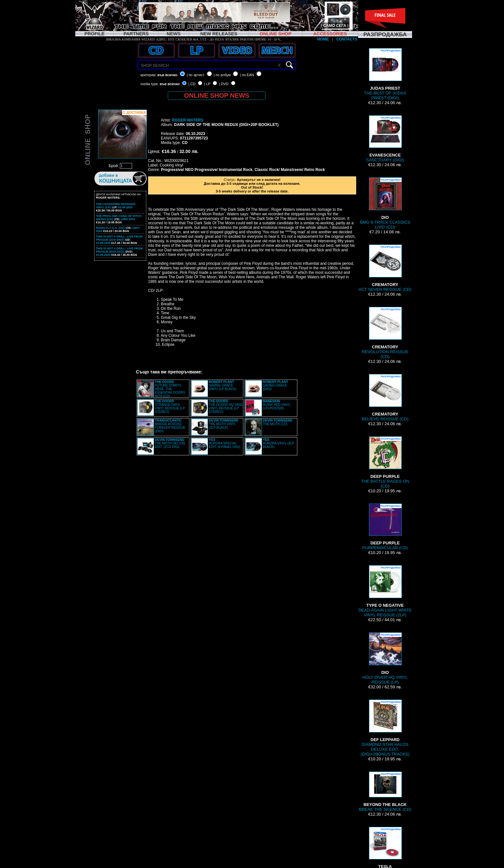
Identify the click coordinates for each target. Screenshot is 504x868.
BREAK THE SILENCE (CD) (385, 792)
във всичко (167, 75)
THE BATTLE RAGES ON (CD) (385, 462)
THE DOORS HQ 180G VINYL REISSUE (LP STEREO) (226, 407)
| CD (192, 84)
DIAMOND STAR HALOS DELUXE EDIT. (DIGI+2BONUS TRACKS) (385, 728)
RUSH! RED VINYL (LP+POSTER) (277, 405)
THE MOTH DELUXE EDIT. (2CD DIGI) (170, 443)
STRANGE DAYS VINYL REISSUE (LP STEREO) (170, 407)
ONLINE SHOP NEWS (217, 95)
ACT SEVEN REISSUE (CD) (385, 268)
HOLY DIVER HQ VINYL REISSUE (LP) (385, 658)
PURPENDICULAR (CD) (385, 527)
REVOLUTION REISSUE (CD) (385, 333)
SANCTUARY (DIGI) (385, 139)
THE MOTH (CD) (278, 422)
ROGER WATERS (188, 120)
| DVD (224, 84)
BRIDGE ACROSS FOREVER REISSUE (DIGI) (170, 426)
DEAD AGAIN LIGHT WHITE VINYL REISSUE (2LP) (385, 591)
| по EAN (247, 75)
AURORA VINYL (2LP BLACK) (279, 443)
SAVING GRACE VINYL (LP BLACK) (223, 385)
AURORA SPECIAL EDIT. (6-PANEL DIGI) (225, 443)
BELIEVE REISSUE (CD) (385, 398)
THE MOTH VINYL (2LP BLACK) (224, 424)
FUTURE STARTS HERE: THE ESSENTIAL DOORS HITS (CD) (170, 389)
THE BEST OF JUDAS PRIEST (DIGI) (385, 74)
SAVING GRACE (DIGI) (275, 385)
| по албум (222, 75)
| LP (207, 84)
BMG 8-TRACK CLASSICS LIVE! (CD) (385, 203)
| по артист (196, 75)
